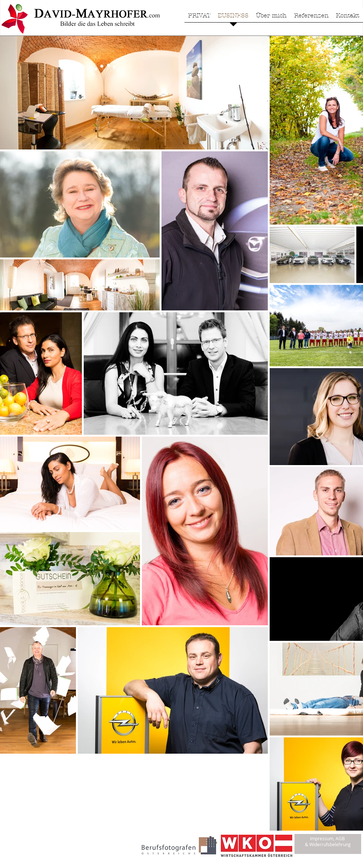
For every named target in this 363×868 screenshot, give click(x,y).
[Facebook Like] (48, 852)
